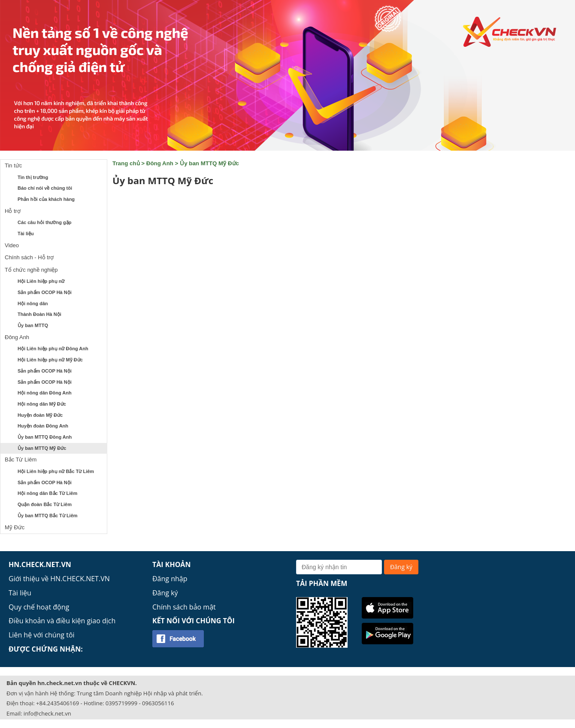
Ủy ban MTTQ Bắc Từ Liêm (48, 516)
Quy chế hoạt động (39, 607)
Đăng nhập (170, 579)
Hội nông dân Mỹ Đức (42, 404)
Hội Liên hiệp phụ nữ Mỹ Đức (50, 360)
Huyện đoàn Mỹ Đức (40, 415)
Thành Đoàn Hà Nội (39, 314)
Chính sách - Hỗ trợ (29, 257)
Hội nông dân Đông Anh (45, 393)
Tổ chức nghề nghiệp (31, 270)
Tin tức (13, 165)
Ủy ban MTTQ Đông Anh (45, 437)
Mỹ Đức (15, 527)
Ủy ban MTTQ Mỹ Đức (42, 448)
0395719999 (121, 703)
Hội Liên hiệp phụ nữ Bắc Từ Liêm (56, 471)
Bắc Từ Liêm (21, 460)
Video (12, 245)
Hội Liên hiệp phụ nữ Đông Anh (53, 349)
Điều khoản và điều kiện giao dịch (62, 621)
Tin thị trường (33, 177)
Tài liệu (26, 234)
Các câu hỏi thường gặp (44, 222)
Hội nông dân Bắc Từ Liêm (47, 493)
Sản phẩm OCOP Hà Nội (45, 292)
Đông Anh (17, 337)
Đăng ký (165, 593)
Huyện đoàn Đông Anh (43, 426)
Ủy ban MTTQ (33, 325)
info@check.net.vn (47, 713)
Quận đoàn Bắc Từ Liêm (45, 504)
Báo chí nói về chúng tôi (45, 188)
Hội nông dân (33, 303)
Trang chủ (126, 163)
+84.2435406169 (57, 703)
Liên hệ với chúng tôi (42, 635)
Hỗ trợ (13, 211)
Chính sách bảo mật (184, 607)
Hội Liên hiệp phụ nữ (41, 281)
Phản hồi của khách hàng (46, 199)
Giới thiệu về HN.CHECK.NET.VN (59, 579)
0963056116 (158, 703)
